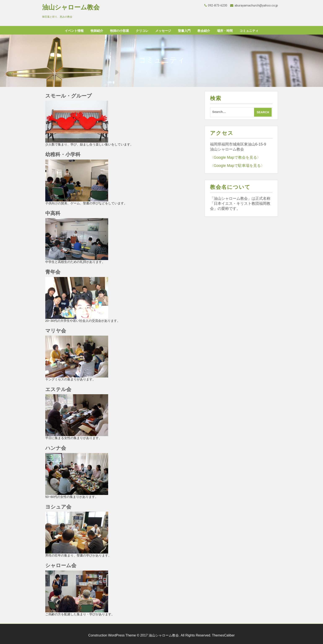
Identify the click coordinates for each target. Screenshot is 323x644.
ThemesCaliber (223, 635)
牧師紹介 (97, 31)
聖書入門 (184, 31)
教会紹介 (204, 31)
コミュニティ (249, 31)
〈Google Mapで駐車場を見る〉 (237, 166)
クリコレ (142, 31)
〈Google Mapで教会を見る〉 (235, 157)
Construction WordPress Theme (112, 635)
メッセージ (163, 31)
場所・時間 (225, 31)
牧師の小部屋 (119, 31)
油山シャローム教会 (71, 7)
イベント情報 (74, 31)
